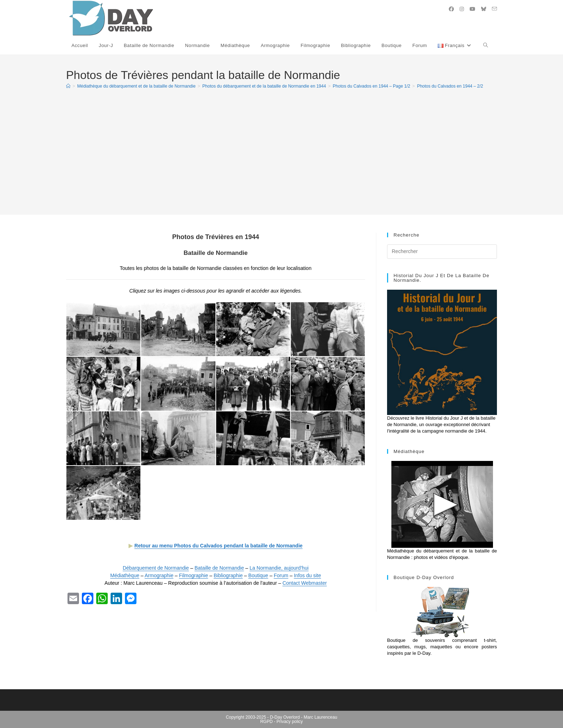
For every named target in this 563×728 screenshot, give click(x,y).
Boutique (258, 575)
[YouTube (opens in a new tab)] (473, 9)
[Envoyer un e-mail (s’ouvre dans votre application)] (494, 9)
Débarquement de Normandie (156, 568)
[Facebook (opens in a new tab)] (451, 9)
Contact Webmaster (305, 583)
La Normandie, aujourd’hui (279, 568)
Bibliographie (228, 575)
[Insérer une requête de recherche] (442, 252)
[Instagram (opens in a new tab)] (462, 9)
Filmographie (194, 575)
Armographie (159, 575)
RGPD (267, 722)
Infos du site (307, 575)
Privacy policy (290, 722)
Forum (281, 575)
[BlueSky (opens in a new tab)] (484, 9)
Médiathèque (125, 575)
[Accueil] (68, 86)
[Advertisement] (281, 149)
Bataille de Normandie (219, 568)
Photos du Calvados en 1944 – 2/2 (450, 86)
